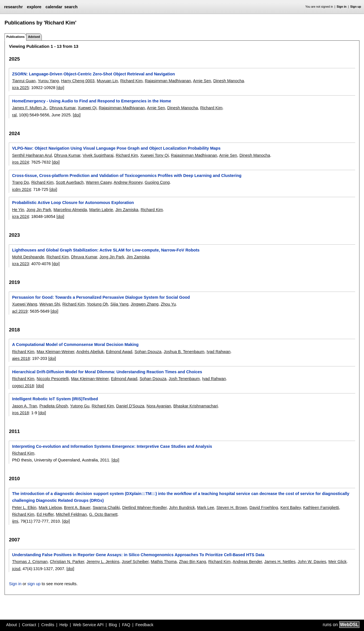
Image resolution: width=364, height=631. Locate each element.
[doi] (60, 88)
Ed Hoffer (45, 514)
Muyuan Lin (107, 81)
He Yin (18, 210)
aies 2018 (21, 358)
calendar (54, 7)
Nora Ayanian (159, 406)
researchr (13, 7)
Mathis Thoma (164, 562)
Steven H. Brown (232, 508)
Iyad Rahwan (218, 352)
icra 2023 (20, 264)
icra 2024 (20, 216)
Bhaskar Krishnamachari (196, 406)
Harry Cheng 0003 (78, 81)
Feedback (144, 625)
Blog (113, 625)
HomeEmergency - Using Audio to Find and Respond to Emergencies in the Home (91, 101)
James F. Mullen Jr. (29, 108)
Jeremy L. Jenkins (103, 562)
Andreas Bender (247, 562)
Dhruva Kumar (63, 108)
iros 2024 (20, 162)
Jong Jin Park (39, 210)
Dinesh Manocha (229, 81)
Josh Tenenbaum (184, 379)
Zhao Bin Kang (192, 562)
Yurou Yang (48, 81)
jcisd (16, 569)
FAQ (126, 625)
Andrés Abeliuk (90, 352)
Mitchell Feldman (72, 514)
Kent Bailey (291, 508)
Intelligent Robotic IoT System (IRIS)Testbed (55, 399)
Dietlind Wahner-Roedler (144, 508)
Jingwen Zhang (145, 304)
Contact (29, 625)
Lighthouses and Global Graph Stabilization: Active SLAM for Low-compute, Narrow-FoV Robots (106, 250)
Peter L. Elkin (24, 508)
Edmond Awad (119, 352)
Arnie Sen (202, 81)
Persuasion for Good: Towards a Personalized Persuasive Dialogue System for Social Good (101, 297)
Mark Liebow (50, 508)
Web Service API (88, 625)
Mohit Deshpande (28, 257)
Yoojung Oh (97, 304)
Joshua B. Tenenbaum (184, 352)
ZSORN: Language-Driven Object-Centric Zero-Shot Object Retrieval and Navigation (93, 74)
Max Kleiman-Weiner (56, 352)
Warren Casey (99, 182)
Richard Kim (131, 81)
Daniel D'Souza (130, 406)
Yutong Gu (80, 406)
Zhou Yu (168, 304)
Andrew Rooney (128, 182)
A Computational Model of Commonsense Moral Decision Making (75, 345)
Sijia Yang (119, 304)
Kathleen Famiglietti (321, 508)
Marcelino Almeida (70, 210)
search (71, 7)
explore (34, 7)
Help (64, 625)
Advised (34, 37)
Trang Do (20, 182)
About (12, 625)
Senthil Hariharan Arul (32, 155)
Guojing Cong (157, 182)
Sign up (356, 7)
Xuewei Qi (87, 108)
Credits (48, 625)
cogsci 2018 (23, 386)
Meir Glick (338, 562)
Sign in (342, 7)
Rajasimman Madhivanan (168, 81)
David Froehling (264, 508)
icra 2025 (20, 88)
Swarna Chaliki (106, 508)
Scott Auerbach (70, 182)
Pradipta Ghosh (53, 406)
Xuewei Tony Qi (154, 155)
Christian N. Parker (67, 562)
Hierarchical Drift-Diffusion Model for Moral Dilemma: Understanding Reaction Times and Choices (107, 372)
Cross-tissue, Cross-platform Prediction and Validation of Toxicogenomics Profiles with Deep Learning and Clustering (127, 176)
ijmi (15, 521)
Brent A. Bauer (77, 508)
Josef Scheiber (135, 562)
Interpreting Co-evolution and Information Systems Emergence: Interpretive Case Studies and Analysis (112, 446)
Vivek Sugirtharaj (98, 155)
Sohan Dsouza (148, 352)
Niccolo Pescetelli (53, 379)
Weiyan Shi (50, 304)
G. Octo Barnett (103, 514)
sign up (34, 584)
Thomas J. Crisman (30, 562)
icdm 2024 (21, 189)
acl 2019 (20, 311)
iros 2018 (20, 413)
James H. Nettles (280, 562)
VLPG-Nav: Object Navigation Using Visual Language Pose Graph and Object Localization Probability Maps (116, 148)
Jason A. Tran (24, 406)
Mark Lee (206, 508)
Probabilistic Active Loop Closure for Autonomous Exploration (73, 203)
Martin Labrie (101, 210)
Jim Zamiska (127, 210)
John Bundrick (182, 508)
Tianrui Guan (24, 81)
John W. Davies (312, 562)
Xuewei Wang (24, 304)
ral (14, 115)
